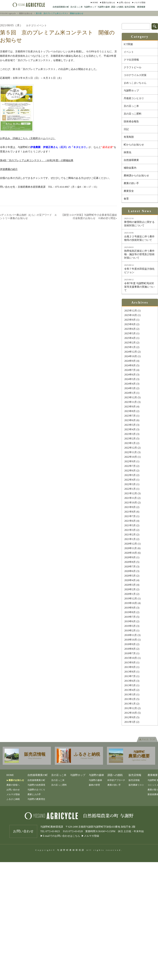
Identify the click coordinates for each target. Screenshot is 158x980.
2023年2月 (130, 439)
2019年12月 (131, 599)
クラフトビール (133, 67)
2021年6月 (130, 521)
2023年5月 (130, 425)
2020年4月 (130, 580)
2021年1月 (130, 539)
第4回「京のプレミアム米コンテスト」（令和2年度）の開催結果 (37, 160)
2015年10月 (131, 658)
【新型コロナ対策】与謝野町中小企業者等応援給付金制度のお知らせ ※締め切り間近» (89, 217)
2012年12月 (131, 708)
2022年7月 (130, 466)
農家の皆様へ (13, 785)
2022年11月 (131, 452)
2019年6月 (130, 621)
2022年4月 (130, 480)
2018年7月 (130, 653)
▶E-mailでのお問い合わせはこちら (60, 836)
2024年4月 (130, 384)
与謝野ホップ (90, 7)
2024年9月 (130, 361)
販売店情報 (130, 7)
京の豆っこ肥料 (133, 114)
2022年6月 (130, 471)
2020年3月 (130, 585)
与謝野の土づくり (36, 790)
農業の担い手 (131, 183)
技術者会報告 (131, 121)
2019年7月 (130, 617)
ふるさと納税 (13, 799)
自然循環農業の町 (61, 7)
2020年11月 (131, 548)
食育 (126, 199)
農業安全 (129, 191)
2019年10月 (131, 603)
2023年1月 (130, 443)
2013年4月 (130, 690)
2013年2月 (130, 699)
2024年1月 (130, 393)
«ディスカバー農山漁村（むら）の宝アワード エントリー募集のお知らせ (28, 217)
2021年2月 (130, 535)
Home (95, 3)
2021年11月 (131, 498)
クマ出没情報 (131, 60)
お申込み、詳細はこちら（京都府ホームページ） (28, 138)
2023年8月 (130, 411)
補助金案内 (130, 168)
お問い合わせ (125, 3)
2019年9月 (130, 608)
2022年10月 (131, 457)
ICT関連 (128, 44)
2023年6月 (130, 420)
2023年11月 (131, 402)
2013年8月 (130, 672)
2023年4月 (130, 429)
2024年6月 (130, 375)
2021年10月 (131, 503)
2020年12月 (131, 544)
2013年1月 (130, 704)
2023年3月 (130, 434)
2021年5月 (130, 525)
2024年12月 (131, 352)
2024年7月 (130, 370)
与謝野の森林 (104, 7)
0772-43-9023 (53, 831)
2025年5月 (130, 333)
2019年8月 (130, 612)
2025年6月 (130, 329)
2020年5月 (130, 576)
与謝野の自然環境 (36, 785)
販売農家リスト (136, 785)
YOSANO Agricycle (8, 13)
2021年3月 (130, 530)
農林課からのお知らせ (136, 175)
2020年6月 (130, 571)
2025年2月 (130, 343)
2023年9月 (130, 407)
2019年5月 (130, 626)
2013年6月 (130, 681)
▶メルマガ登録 (90, 836)
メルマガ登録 (140, 3)
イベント (129, 52)
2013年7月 (130, 676)
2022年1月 (130, 489)
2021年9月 (130, 507)
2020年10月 (131, 553)
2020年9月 (130, 557)
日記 (126, 129)
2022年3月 (130, 484)
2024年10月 (131, 356)
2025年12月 (131, 311)
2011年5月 (130, 722)
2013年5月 (130, 685)
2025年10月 (131, 315)
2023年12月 (131, 397)
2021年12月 (131, 493)
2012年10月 (131, 713)
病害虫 (128, 152)
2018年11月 (131, 635)
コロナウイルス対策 (135, 75)
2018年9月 (130, 644)
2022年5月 (130, 475)
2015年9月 (130, 663)
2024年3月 (130, 388)
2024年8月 (130, 365)
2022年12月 (131, 448)
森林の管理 (94, 785)
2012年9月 (130, 717)
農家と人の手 (34, 794)
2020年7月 (130, 567)
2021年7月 (130, 516)
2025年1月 (130, 347)
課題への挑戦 (117, 7)
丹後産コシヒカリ (134, 98)
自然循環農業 (131, 160)
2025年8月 (130, 324)
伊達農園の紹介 (9, 169)
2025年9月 (130, 320)
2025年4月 (130, 338)
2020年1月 (130, 594)
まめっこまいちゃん (135, 83)
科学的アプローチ (116, 780)
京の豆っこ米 (76, 7)
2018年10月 (131, 640)
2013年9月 (130, 667)
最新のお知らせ (108, 3)
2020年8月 (130, 562)
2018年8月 (130, 649)
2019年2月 (130, 631)
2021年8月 (130, 512)
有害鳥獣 (129, 137)
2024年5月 (130, 379)
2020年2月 (130, 589)
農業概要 (141, 7)
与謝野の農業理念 (36, 799)
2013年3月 (130, 694)
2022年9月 (130, 461)
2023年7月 (130, 416)
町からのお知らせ (134, 145)
